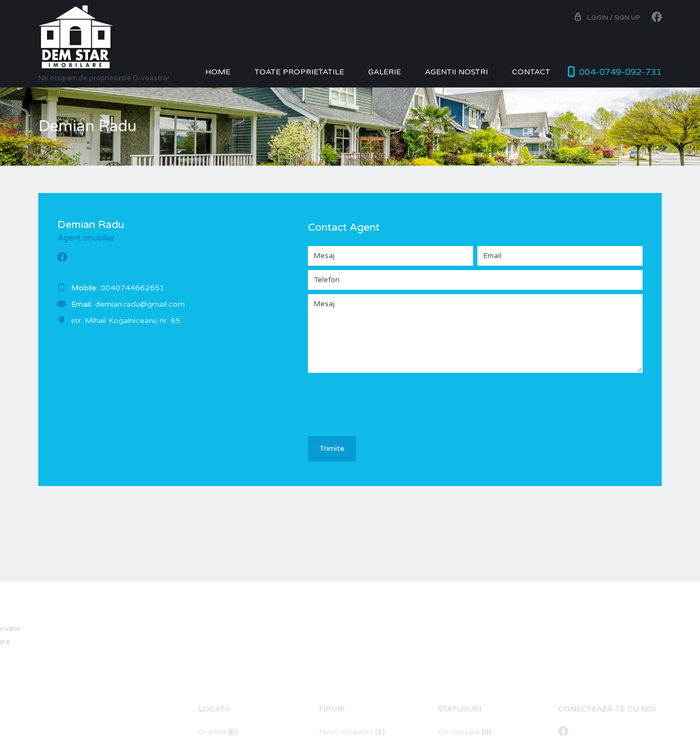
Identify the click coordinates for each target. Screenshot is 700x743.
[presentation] (391, 399)
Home (218, 72)
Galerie (384, 72)
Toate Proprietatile (299, 72)
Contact (531, 72)
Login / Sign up (607, 17)
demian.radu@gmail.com (140, 304)
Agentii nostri (456, 72)
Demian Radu (91, 225)
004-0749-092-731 (620, 72)
